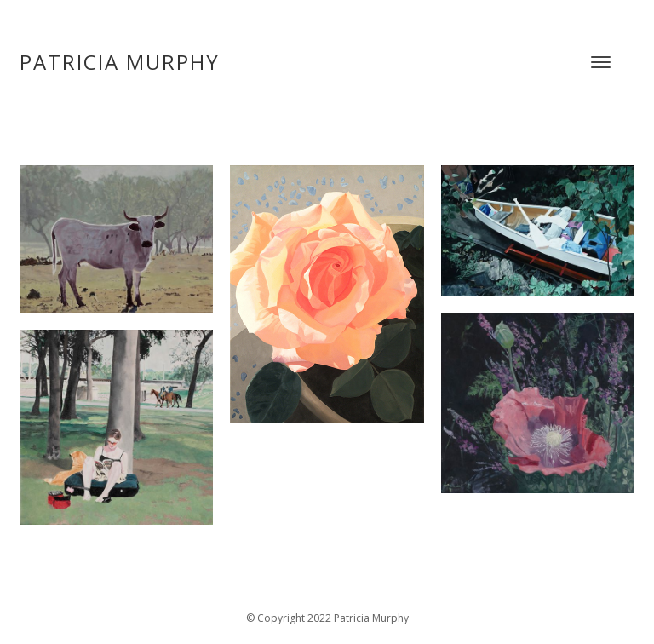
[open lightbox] (116, 294)
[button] (601, 62)
